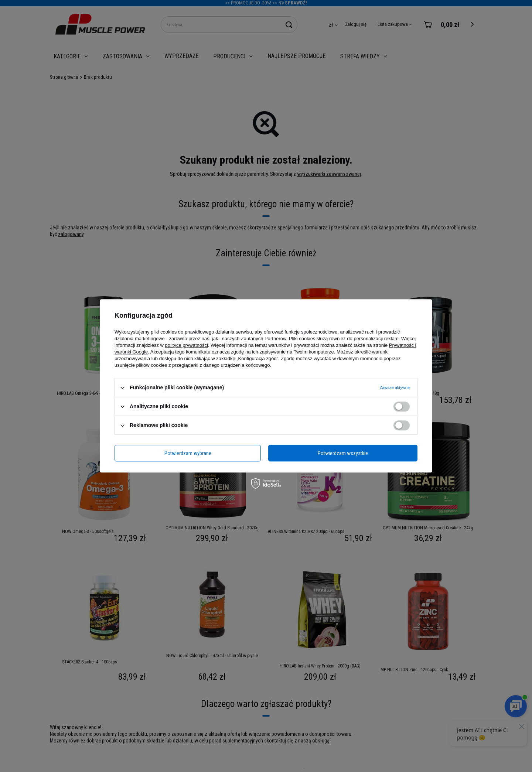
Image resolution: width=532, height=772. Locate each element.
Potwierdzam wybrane (188, 453)
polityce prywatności (187, 345)
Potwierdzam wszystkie (343, 453)
